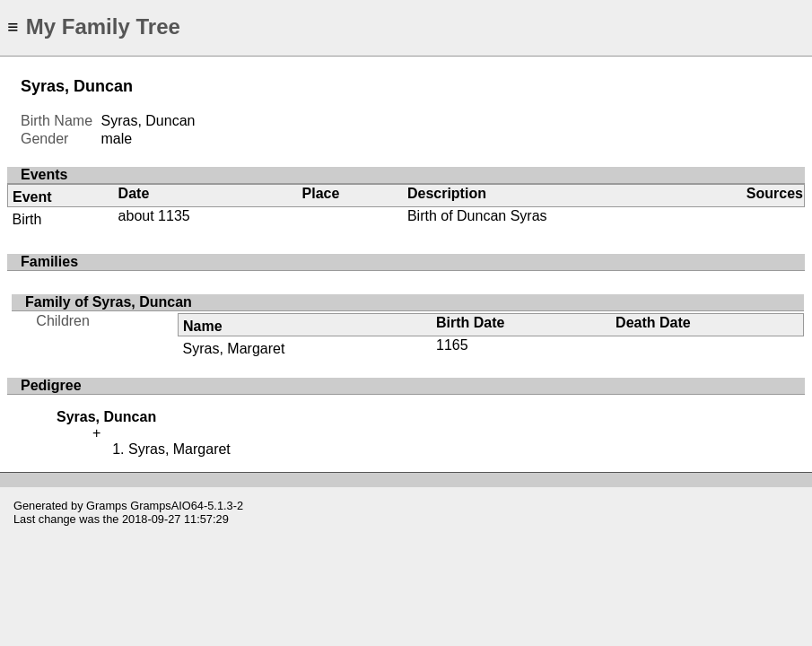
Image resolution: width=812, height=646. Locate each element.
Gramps (107, 506)
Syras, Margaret (234, 349)
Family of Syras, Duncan (109, 302)
